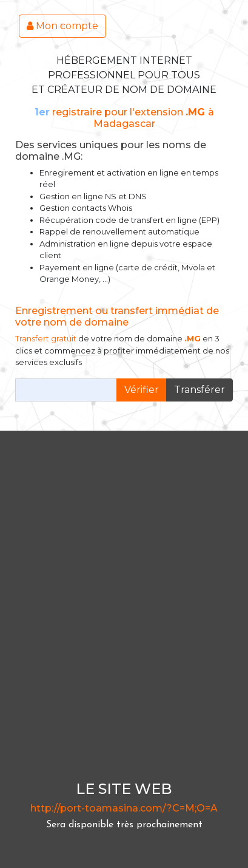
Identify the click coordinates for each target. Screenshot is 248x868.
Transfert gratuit (46, 338)
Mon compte (62, 26)
